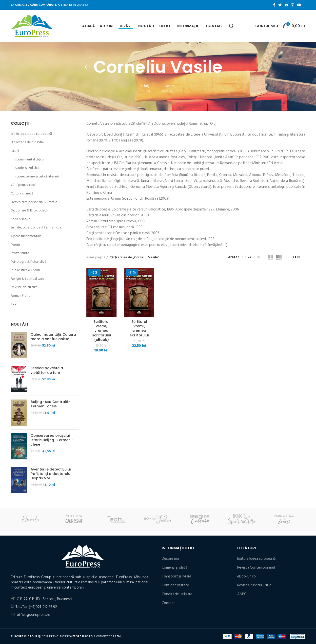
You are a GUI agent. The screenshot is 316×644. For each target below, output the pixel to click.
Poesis (16, 245)
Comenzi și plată (174, 567)
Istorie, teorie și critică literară (37, 176)
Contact (168, 603)
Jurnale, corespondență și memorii (36, 227)
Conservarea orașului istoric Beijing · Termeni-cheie (52, 440)
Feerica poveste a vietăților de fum (47, 370)
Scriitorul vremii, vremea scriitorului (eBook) (101, 331)
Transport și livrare (177, 576)
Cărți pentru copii (24, 185)
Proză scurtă (20, 253)
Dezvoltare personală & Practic (34, 202)
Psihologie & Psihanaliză (29, 262)
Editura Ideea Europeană (256, 559)
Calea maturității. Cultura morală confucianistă (53, 337)
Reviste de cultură (24, 287)
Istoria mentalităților (30, 159)
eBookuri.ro (247, 576)
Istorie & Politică (27, 168)
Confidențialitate (175, 585)
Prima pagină (96, 257)
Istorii (15, 151)
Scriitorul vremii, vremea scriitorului (139, 328)
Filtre (295, 257)
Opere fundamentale (26, 236)
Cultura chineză (22, 193)
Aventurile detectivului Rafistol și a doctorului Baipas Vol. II (51, 474)
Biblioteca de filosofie (27, 142)
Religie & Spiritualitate (28, 279)
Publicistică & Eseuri (25, 270)
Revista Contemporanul (256, 567)
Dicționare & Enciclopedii (30, 210)
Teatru (16, 304)
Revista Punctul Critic (254, 585)
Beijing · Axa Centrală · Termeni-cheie (50, 404)
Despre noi (170, 559)
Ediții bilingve (21, 219)
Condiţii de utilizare (177, 594)
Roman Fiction (22, 296)
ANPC (242, 594)
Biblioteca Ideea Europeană (31, 134)
